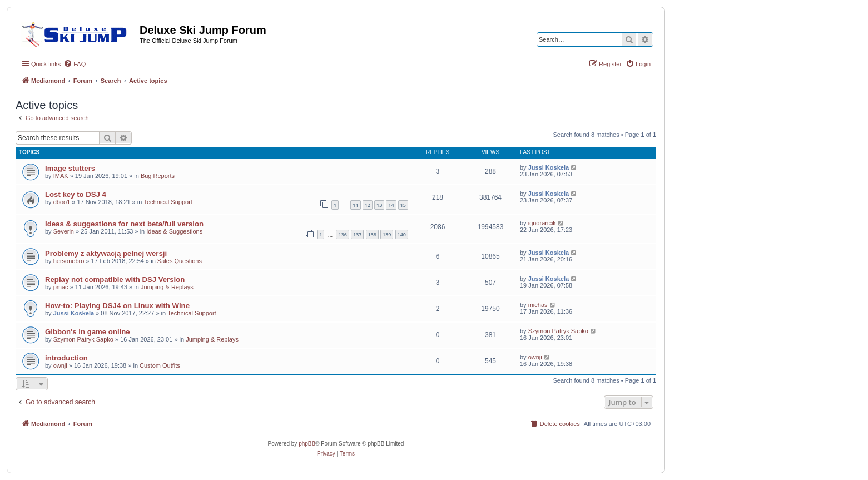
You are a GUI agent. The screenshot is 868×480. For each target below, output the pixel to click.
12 (368, 205)
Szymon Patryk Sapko (83, 339)
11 (355, 205)
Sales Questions (180, 261)
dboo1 (62, 202)
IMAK (61, 176)
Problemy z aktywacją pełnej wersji (106, 253)
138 (372, 234)
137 (357, 234)
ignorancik (542, 223)
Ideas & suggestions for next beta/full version (124, 224)
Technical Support (168, 202)
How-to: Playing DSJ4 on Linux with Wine (117, 306)
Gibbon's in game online (88, 332)
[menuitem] (75, 64)
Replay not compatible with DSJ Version (115, 279)
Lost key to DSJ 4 (76, 194)
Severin (64, 231)
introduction (66, 358)
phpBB (307, 444)
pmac (61, 287)
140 (402, 234)
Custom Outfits (160, 365)
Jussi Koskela (549, 167)
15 (403, 205)
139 (387, 234)
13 (379, 205)
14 (391, 205)
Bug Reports (158, 176)
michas (538, 305)
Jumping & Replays (167, 287)
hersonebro (69, 261)
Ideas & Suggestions (174, 231)
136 (342, 234)
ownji (60, 365)
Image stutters (70, 168)
